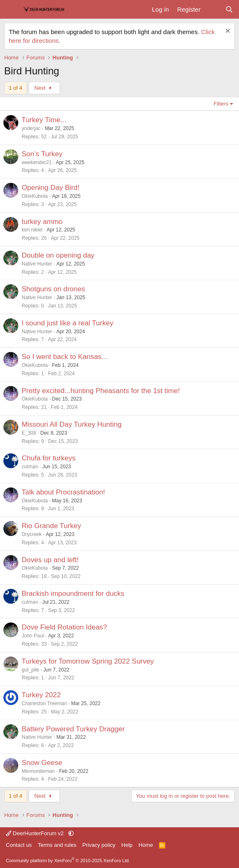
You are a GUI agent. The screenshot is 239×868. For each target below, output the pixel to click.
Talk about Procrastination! (63, 492)
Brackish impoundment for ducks (73, 594)
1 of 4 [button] (16, 88)
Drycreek (32, 534)
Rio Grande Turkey (51, 526)
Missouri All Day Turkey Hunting (72, 424)
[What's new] (213, 9)
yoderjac (31, 128)
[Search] (229, 9)
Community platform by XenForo (68, 861)
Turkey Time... (44, 120)
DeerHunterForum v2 (35, 833)
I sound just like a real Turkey (67, 323)
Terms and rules (57, 845)
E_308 (29, 433)
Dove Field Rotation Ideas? (64, 627)
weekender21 (37, 162)
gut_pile (30, 670)
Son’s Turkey (42, 154)
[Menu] (11, 10)
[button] (71, 833)
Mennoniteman (38, 771)
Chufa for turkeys (49, 458)
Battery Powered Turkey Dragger (73, 729)
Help (127, 845)
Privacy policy (99, 845)
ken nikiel (32, 230)
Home (146, 845)
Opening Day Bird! (51, 188)
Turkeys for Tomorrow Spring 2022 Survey (88, 661)
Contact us (19, 845)
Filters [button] (221, 104)
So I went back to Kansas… (65, 357)
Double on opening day (58, 255)
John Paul (33, 636)
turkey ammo (42, 222)
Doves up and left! (50, 560)
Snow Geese (42, 763)
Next (44, 88)
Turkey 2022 (41, 695)
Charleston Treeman (44, 703)
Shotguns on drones (53, 289)
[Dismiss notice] (227, 32)
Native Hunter (37, 264)
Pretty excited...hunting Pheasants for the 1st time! (101, 391)
